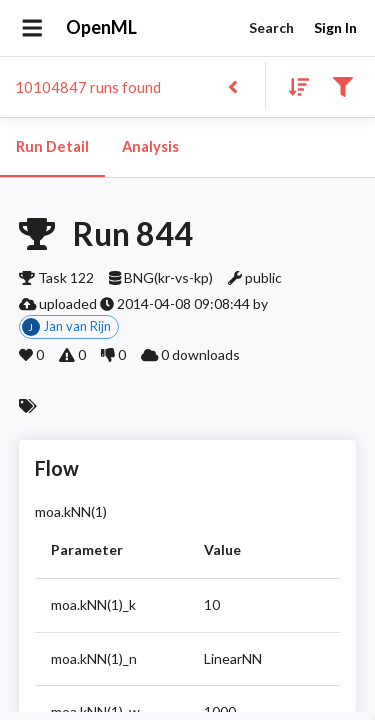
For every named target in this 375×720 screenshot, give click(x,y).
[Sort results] (293, 85)
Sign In (335, 28)
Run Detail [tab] (52, 147)
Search (271, 28)
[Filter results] (342, 85)
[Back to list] (232, 85)
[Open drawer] (32, 28)
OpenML (102, 28)
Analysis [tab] (150, 147)
